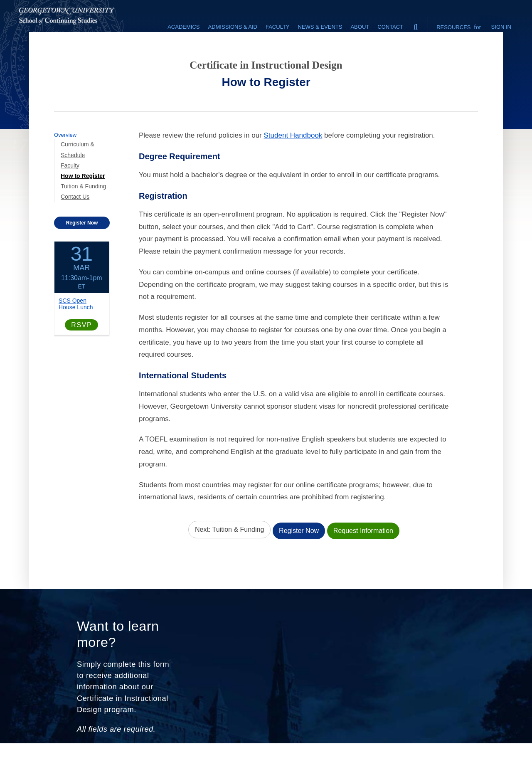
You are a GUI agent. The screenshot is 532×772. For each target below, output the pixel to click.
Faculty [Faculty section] (278, 27)
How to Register (83, 198)
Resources (459, 27)
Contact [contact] (390, 27)
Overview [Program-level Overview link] (65, 157)
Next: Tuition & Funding (229, 551)
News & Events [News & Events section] (320, 27)
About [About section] (360, 27)
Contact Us (75, 219)
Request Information (363, 551)
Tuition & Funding (83, 208)
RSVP (81, 347)
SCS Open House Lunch (76, 326)
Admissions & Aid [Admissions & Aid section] (232, 27)
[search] (416, 25)
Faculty (70, 187)
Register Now (82, 244)
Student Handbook (293, 157)
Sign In (501, 27)
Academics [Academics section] (183, 27)
